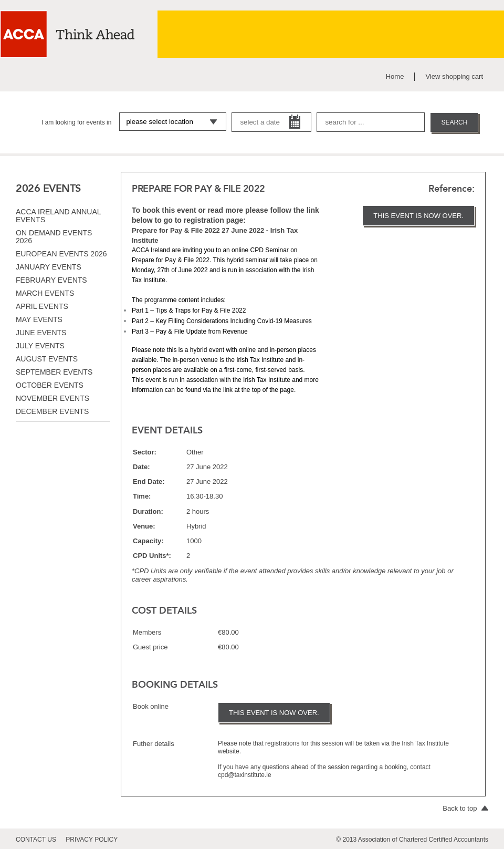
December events (52, 411)
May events (39, 319)
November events (52, 398)
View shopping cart (454, 76)
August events (47, 359)
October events (50, 385)
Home (395, 76)
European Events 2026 (61, 254)
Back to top (465, 808)
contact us (36, 840)
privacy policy (92, 840)
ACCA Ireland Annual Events (58, 216)
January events (49, 267)
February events (51, 280)
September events (54, 372)
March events (45, 293)
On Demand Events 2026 (54, 237)
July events (40, 346)
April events (42, 306)
